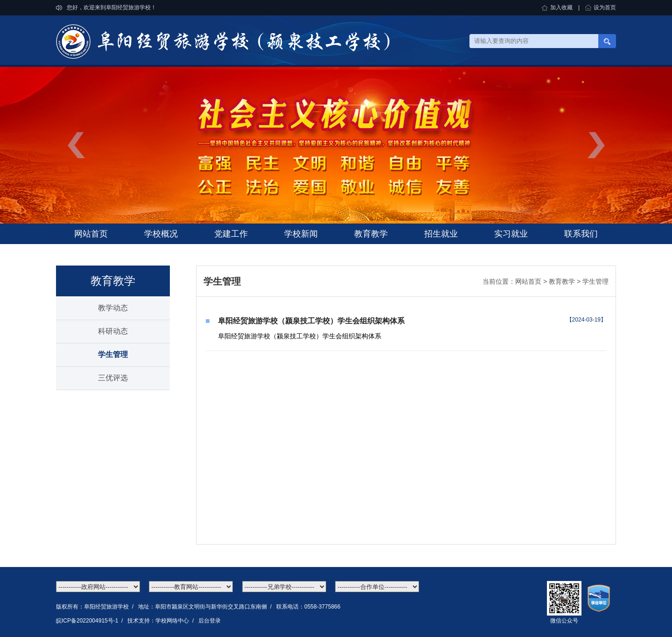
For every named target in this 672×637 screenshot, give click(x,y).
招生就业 (441, 234)
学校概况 (161, 234)
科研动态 (113, 331)
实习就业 (511, 234)
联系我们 (581, 234)
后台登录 (210, 621)
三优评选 (113, 378)
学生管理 (113, 354)
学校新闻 (301, 234)
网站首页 (91, 234)
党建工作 (231, 234)
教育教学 (371, 234)
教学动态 (113, 308)
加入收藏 (561, 7)
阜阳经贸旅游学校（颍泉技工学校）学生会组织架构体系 (311, 321)
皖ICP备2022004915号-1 (87, 621)
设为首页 (605, 7)
